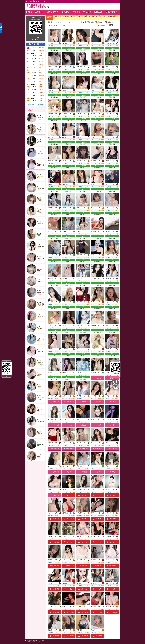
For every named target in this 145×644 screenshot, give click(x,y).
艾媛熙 (41, 129)
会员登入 (66, 12)
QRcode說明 (36, 39)
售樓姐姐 (42, 292)
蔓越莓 (41, 352)
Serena (41, 177)
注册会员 (77, 12)
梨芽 (40, 375)
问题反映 (98, 12)
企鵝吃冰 (42, 328)
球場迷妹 (42, 421)
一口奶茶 (42, 304)
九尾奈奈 (42, 247)
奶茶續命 (42, 397)
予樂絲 (41, 118)
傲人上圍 (42, 258)
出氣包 (41, 362)
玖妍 (40, 142)
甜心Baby (42, 153)
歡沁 (40, 235)
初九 (40, 456)
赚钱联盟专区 (112, 12)
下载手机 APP (36, 18)
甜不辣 (41, 223)
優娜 (40, 199)
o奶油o (41, 410)
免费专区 (39, 12)
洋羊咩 (41, 445)
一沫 (40, 211)
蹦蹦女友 (42, 340)
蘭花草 (41, 433)
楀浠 (40, 387)
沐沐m (41, 317)
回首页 (29, 12)
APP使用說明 (36, 37)
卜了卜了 (42, 165)
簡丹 (40, 282)
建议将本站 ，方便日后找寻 (37, 1)
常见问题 (87, 12)
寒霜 (40, 270)
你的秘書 (42, 188)
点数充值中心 (52, 12)
